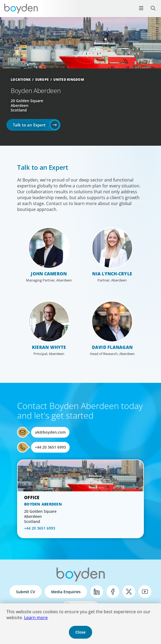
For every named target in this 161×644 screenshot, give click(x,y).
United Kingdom (69, 80)
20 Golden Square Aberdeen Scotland (27, 105)
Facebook (113, 592)
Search (150, 5)
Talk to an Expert (29, 125)
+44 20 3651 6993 (50, 447)
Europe (42, 80)
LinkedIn (97, 592)
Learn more (36, 618)
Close (80, 632)
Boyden (21, 9)
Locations (21, 80)
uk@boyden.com (50, 432)
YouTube (145, 592)
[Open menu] (141, 8)
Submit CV (26, 592)
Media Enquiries (66, 592)
